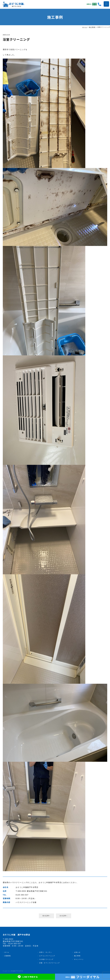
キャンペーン (79, 960)
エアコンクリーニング (47, 956)
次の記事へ (63, 916)
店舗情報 (8, 956)
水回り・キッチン (45, 953)
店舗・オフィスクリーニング (49, 963)
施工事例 (77, 956)
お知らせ (77, 953)
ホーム (7, 953)
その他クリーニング (46, 960)
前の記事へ (46, 916)
